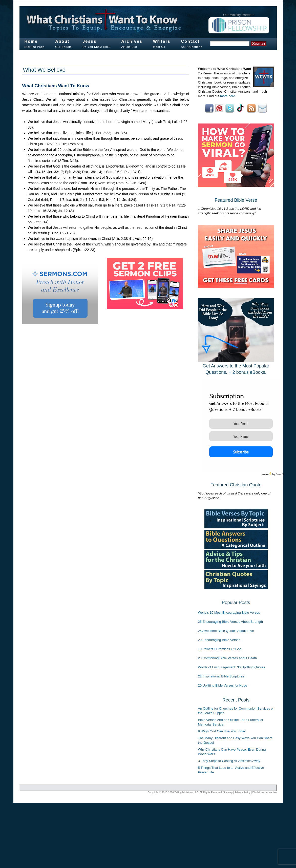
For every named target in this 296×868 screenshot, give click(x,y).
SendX (280, 474)
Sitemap (228, 792)
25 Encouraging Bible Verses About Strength (231, 622)
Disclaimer (258, 792)
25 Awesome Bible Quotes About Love (226, 631)
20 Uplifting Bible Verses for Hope (223, 685)
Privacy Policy (242, 792)
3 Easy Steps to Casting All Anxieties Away (229, 761)
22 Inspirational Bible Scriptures (221, 676)
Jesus (89, 41)
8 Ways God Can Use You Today (222, 731)
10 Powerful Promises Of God (220, 649)
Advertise (271, 792)
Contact (191, 41)
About (62, 41)
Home (31, 41)
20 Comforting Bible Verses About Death (228, 658)
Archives (132, 41)
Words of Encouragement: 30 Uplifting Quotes (232, 667)
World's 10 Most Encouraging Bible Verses (229, 613)
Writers (162, 41)
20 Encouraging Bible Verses (219, 640)
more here (228, 96)
